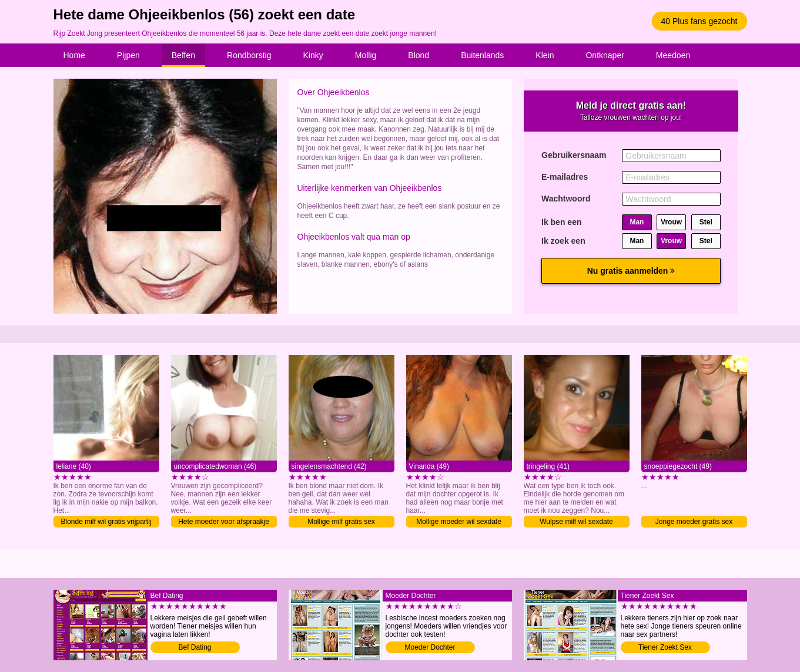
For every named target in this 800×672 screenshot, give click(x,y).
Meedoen (673, 55)
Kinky (313, 55)
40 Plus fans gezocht (699, 21)
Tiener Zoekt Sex (665, 647)
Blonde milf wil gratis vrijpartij (106, 522)
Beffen (183, 55)
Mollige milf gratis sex (341, 522)
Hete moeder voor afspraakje (224, 522)
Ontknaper (605, 55)
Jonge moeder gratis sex (694, 522)
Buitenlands (482, 55)
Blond (419, 55)
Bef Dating (195, 647)
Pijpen (128, 55)
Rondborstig (249, 55)
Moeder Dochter (430, 647)
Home (74, 55)
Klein (545, 55)
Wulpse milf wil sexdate (576, 522)
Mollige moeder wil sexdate (459, 522)
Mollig (366, 55)
